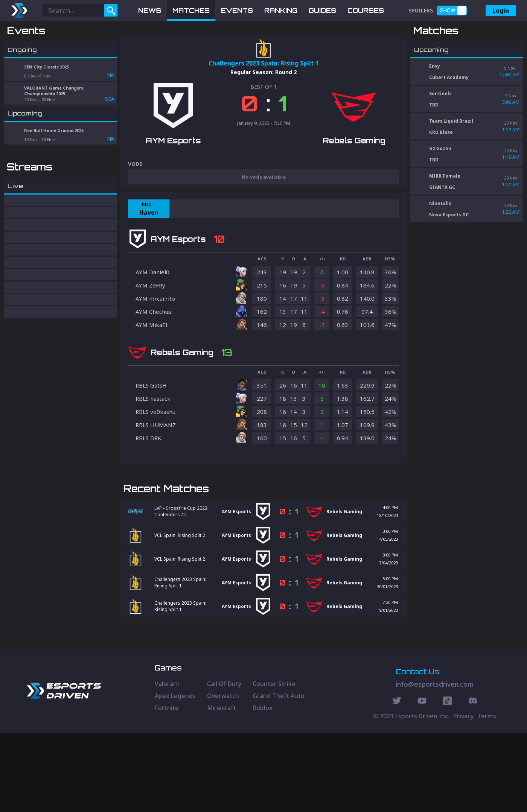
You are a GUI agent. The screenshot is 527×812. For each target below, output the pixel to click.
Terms (487, 795)
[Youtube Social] (422, 780)
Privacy (463, 795)
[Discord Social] (447, 780)
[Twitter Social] (397, 780)
